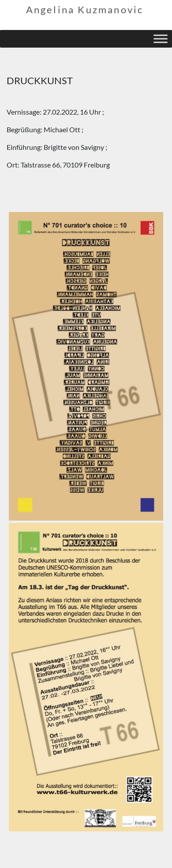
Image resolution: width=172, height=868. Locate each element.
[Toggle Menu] (161, 39)
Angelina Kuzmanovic (85, 9)
